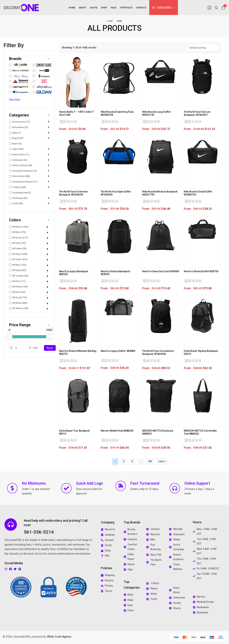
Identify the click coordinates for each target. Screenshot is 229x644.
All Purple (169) (18, 287)
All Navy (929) (18, 270)
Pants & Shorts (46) (21, 165)
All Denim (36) (18, 248)
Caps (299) (16, 149)
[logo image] (21, 7)
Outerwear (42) (18, 160)
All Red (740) (17, 292)
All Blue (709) (17, 232)
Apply (50, 348)
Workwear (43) (18, 198)
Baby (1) (15, 133)
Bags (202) (16, 138)
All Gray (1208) (18, 254)
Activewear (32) (19, 127)
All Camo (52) (18, 243)
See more (15, 99)
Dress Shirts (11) (19, 154)
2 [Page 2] (124, 461)
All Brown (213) (19, 238)
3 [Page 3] (132, 461)
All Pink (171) (17, 281)
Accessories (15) (19, 122)
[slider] (9, 337)
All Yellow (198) (19, 308)
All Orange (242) (19, 276)
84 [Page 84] (150, 461)
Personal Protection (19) (23, 171)
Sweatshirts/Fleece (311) (23, 182)
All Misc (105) (18, 265)
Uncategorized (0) (20, 193)
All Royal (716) (18, 297)
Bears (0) (15, 144)
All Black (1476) (19, 227)
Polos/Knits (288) (20, 176)
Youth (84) (16, 203)
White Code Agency (59, 637)
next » (162, 461)
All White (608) (18, 303)
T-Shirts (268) (17, 187)
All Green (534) (18, 259)
